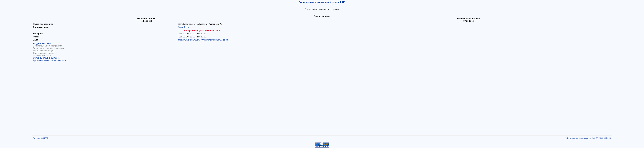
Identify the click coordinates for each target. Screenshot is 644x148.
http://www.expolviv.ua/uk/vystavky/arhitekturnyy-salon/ (203, 40)
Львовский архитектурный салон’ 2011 (322, 2)
